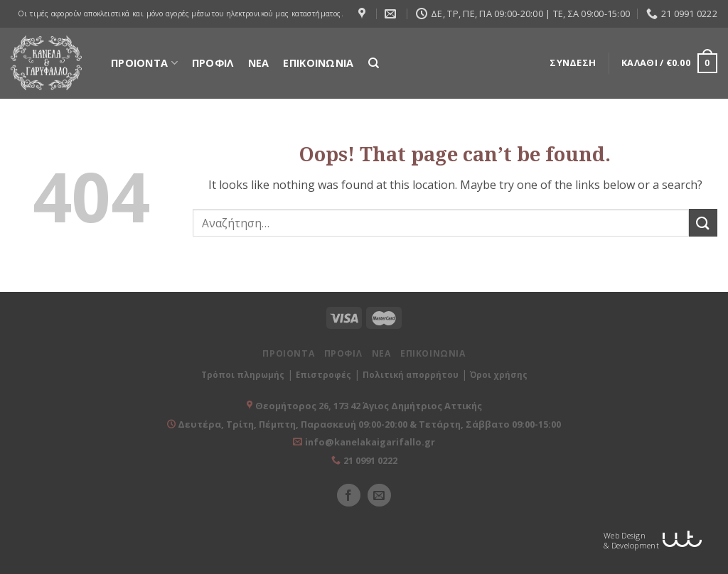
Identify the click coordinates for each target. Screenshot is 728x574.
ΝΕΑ (259, 63)
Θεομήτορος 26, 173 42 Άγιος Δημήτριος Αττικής (369, 406)
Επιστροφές (323, 375)
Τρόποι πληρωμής (243, 375)
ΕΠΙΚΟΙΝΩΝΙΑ (318, 63)
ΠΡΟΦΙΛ (213, 63)
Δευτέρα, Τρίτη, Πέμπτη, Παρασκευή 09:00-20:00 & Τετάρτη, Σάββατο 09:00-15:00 (368, 424)
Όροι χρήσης (499, 375)
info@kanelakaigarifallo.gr (370, 442)
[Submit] (703, 223)
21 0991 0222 (370, 460)
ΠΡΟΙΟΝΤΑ (144, 63)
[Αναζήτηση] (374, 63)
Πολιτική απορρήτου (411, 375)
